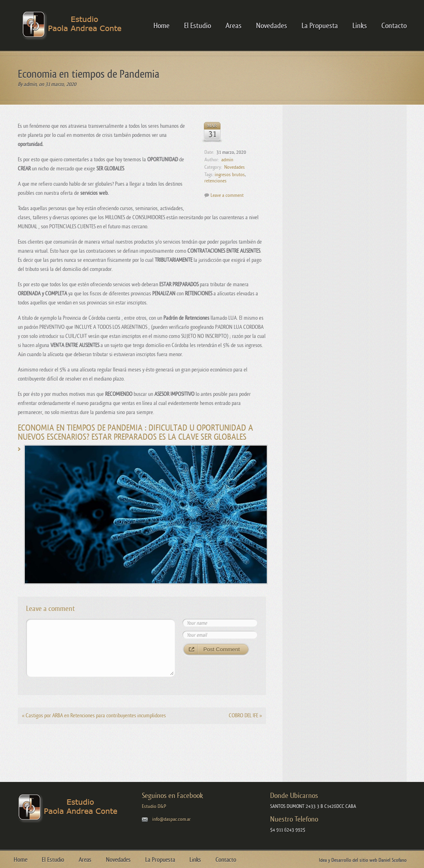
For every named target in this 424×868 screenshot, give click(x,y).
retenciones (216, 181)
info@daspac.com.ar (171, 819)
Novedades (272, 26)
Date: (209, 152)
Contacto (394, 26)
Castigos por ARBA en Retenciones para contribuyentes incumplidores (94, 716)
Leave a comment (227, 195)
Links (360, 26)
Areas (234, 26)
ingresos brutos (230, 175)
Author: (212, 160)
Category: (213, 167)
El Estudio (198, 26)
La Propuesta (320, 26)
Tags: (209, 175)
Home (162, 26)
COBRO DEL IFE (245, 716)
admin (30, 84)
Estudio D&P (154, 806)
